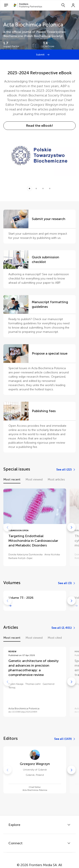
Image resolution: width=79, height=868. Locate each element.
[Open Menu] (6, 5)
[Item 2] (43, 188)
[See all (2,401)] (64, 628)
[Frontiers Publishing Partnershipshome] (28, 5)
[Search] (63, 5)
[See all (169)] (65, 739)
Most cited (55, 638)
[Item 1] (36, 188)
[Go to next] (71, 527)
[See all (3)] (67, 583)
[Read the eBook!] (39, 126)
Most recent (12, 479)
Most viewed (34, 479)
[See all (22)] (66, 470)
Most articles (56, 479)
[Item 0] (29, 188)
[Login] (73, 5)
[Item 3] (50, 188)
